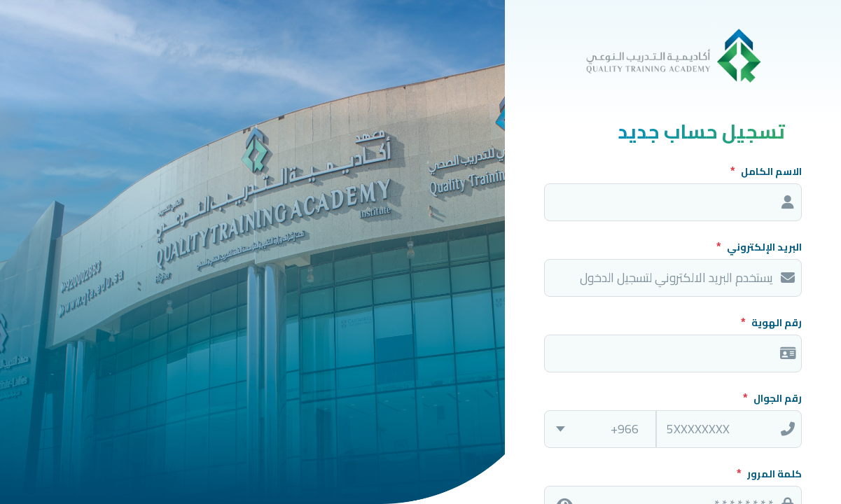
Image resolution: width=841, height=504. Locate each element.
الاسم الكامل (770, 171)
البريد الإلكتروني (763, 247)
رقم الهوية (776, 323)
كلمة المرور (773, 474)
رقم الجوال (777, 398)
